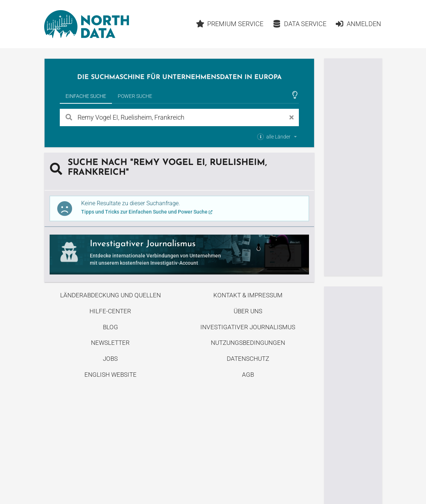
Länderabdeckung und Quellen (110, 295)
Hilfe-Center (110, 311)
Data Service (299, 24)
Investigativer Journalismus (248, 327)
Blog (110, 327)
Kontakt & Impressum (248, 295)
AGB (248, 375)
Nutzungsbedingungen (248, 343)
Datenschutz (248, 359)
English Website (110, 375)
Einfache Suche (86, 96)
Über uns (248, 311)
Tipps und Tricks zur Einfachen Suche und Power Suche (147, 212)
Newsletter (110, 343)
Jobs (110, 359)
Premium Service (230, 24)
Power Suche (135, 96)
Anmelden (358, 24)
